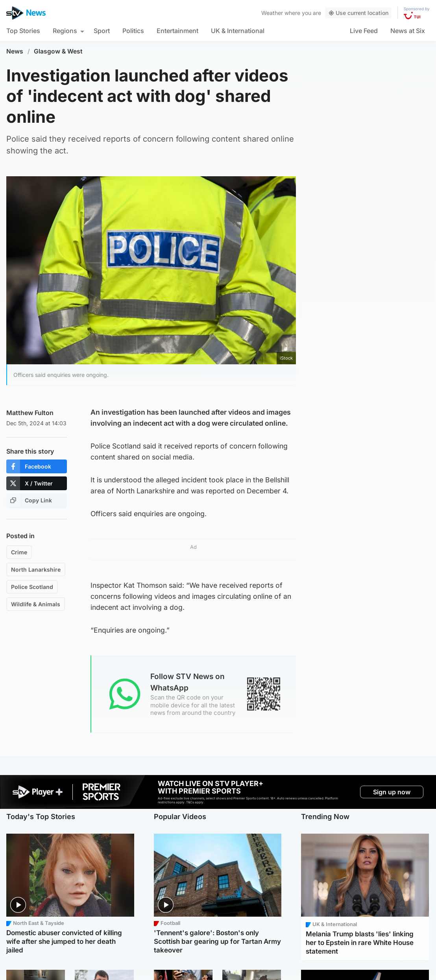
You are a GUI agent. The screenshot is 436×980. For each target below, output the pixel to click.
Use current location (358, 13)
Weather (272, 13)
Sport (102, 31)
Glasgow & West (58, 51)
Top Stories (23, 31)
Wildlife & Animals (36, 604)
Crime (19, 552)
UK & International (238, 31)
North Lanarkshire (36, 569)
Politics (133, 31)
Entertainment (177, 31)
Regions (65, 31)
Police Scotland (32, 587)
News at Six (408, 31)
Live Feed (364, 31)
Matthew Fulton (30, 413)
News (15, 51)
